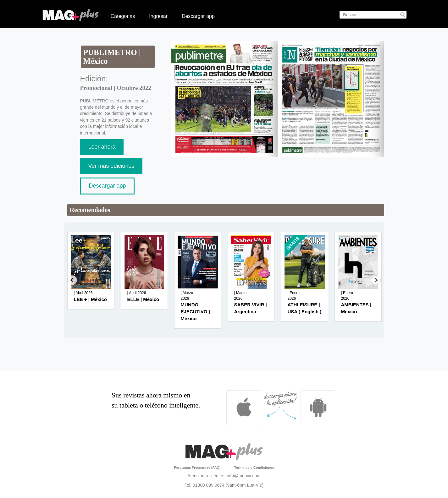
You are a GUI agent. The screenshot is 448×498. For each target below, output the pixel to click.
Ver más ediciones (111, 166)
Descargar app (198, 16)
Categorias (123, 16)
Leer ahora (102, 147)
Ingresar (158, 16)
